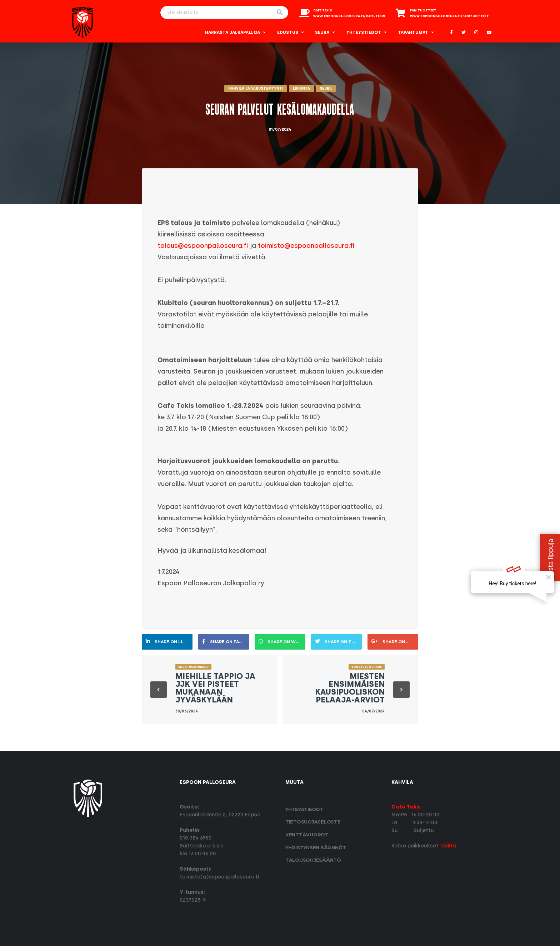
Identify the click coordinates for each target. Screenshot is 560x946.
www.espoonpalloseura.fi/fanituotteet (449, 16)
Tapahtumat (413, 32)
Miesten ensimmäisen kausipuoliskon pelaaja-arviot (350, 688)
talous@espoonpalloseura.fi (203, 246)
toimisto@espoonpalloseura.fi (306, 246)
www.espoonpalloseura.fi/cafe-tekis (349, 16)
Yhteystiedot (364, 32)
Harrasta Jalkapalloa (232, 32)
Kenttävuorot (307, 835)
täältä (448, 846)
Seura (322, 32)
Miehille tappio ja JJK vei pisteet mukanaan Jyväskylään (215, 688)
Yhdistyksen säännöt (316, 847)
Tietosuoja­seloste (313, 822)
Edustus (288, 32)
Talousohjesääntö (313, 860)
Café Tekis (406, 807)
